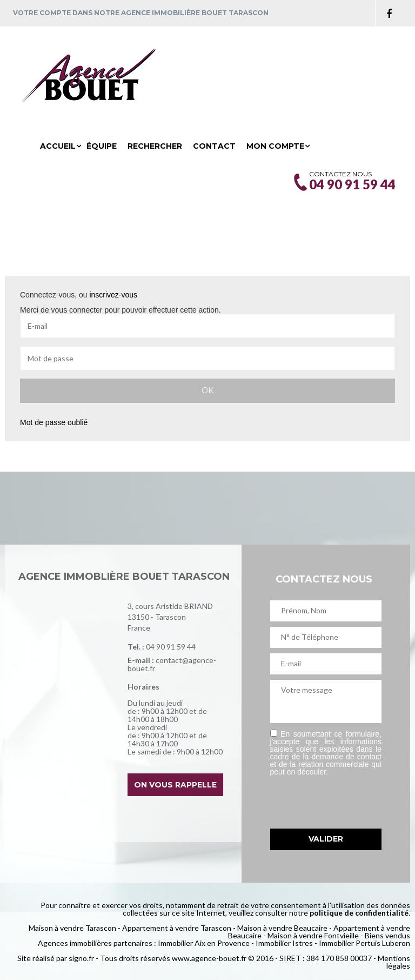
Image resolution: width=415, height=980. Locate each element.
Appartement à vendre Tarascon (177, 928)
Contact (214, 146)
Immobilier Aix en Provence (204, 943)
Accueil (58, 146)
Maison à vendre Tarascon (72, 928)
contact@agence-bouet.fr (172, 664)
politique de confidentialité (359, 913)
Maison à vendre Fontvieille (313, 935)
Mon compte (275, 146)
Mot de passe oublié (54, 422)
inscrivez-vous (113, 295)
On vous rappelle (175, 785)
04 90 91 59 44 (171, 647)
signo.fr (81, 958)
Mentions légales (394, 962)
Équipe (102, 146)
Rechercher (155, 146)
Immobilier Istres (284, 943)
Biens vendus (387, 935)
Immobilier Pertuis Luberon (364, 943)
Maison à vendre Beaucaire (282, 928)
